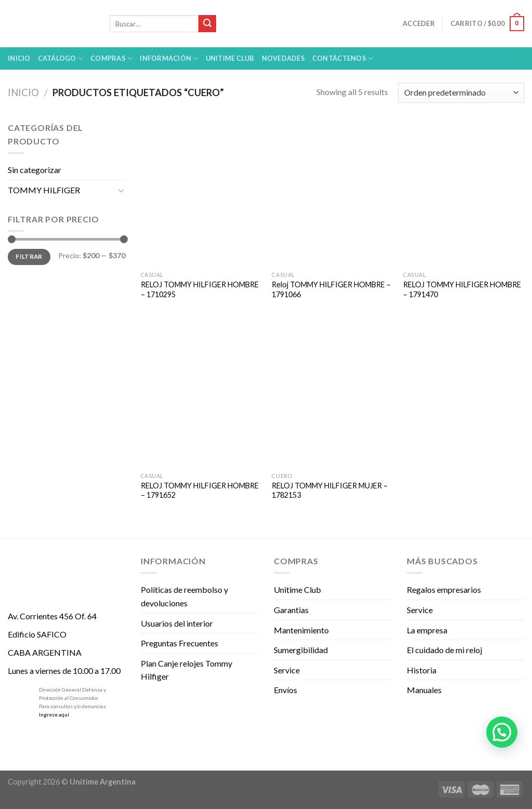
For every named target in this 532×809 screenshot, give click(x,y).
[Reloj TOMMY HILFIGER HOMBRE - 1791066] (332, 194)
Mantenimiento (301, 630)
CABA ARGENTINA (45, 652)
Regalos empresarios (444, 589)
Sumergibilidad (301, 650)
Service (287, 670)
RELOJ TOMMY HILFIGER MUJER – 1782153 (330, 490)
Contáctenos (343, 58)
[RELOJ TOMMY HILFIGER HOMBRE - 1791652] (201, 394)
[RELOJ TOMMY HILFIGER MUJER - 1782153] (332, 394)
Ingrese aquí (54, 714)
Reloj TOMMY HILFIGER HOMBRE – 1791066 (331, 289)
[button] (502, 732)
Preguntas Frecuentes (179, 643)
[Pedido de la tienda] (461, 93)
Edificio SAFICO (37, 634)
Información (169, 58)
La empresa (427, 630)
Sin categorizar (35, 170)
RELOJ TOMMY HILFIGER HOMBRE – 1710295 (200, 289)
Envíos (285, 690)
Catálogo (61, 58)
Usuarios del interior (177, 623)
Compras (111, 58)
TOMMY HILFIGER (44, 190)
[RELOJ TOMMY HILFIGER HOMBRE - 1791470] (464, 194)
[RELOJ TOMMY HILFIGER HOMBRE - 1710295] (201, 194)
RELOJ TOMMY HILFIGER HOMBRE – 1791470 (462, 289)
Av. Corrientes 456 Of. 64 (52, 616)
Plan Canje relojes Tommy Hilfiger (187, 670)
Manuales (424, 690)
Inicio (19, 58)
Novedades (283, 58)
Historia (422, 670)
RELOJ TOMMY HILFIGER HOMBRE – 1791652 (200, 490)
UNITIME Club (230, 58)
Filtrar (29, 256)
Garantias (291, 610)
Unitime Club (297, 589)
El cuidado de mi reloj (444, 650)
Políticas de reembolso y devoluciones (184, 596)
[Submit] (207, 24)
